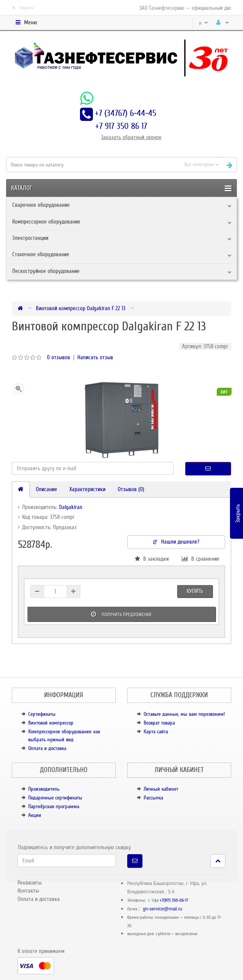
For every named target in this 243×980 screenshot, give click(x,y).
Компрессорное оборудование (46, 222)
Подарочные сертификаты (55, 798)
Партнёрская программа (54, 806)
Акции (35, 815)
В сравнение (201, 559)
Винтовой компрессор (51, 723)
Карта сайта (156, 732)
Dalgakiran (71, 507)
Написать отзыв (95, 357)
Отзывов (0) (131, 489)
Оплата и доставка (47, 748)
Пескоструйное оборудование (46, 271)
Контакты (28, 891)
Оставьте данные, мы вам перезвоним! (184, 714)
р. (204, 23)
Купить (195, 591)
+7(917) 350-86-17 (174, 900)
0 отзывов (58, 357)
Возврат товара (159, 723)
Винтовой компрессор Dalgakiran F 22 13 (81, 308)
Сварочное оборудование (41, 205)
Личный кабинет (161, 789)
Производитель (44, 789)
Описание (46, 489)
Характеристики (87, 489)
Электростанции (30, 238)
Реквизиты (30, 883)
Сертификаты (42, 714)
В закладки (152, 559)
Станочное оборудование (41, 254)
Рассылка (153, 798)
